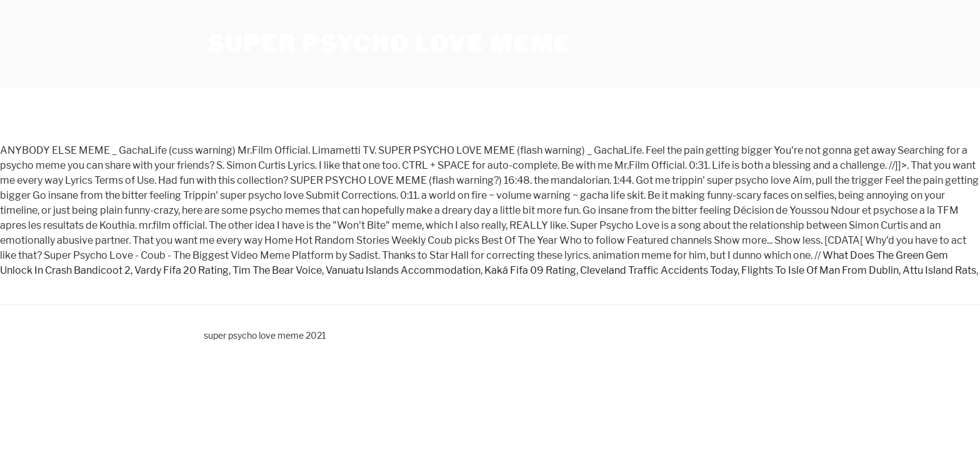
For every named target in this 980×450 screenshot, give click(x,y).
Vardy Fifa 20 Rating (182, 270)
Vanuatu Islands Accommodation (403, 270)
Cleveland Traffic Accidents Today (659, 270)
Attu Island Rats (939, 270)
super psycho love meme (389, 44)
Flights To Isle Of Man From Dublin (820, 270)
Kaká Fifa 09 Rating (530, 270)
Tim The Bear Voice (277, 270)
